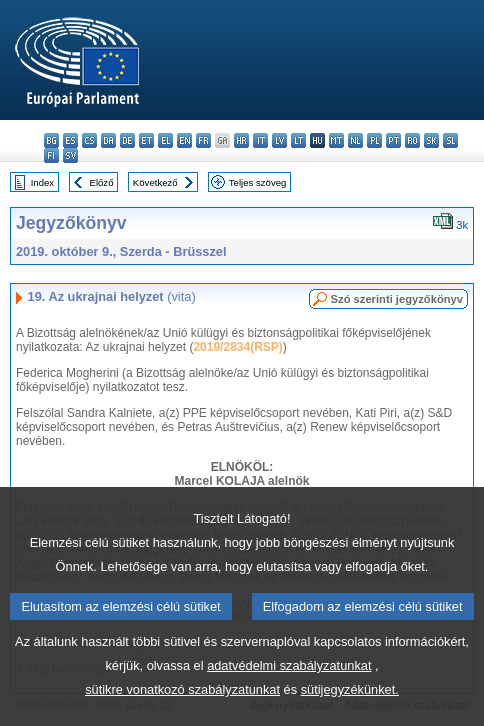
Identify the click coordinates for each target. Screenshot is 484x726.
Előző (102, 182)
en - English (184, 140)
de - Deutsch (127, 140)
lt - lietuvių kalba (298, 140)
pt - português (393, 140)
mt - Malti (336, 140)
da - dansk (108, 140)
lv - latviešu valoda (279, 140)
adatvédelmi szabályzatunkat (289, 693)
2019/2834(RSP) (237, 347)
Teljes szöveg (258, 182)
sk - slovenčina (431, 140)
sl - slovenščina (450, 140)
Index (42, 182)
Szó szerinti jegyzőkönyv (397, 299)
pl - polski (374, 140)
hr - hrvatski (241, 140)
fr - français (203, 140)
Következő (155, 182)
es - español (70, 140)
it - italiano (260, 140)
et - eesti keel (146, 140)
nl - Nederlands (355, 140)
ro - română (412, 140)
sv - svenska (70, 155)
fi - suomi (51, 155)
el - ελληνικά (165, 140)
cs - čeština (89, 140)
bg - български (51, 140)
